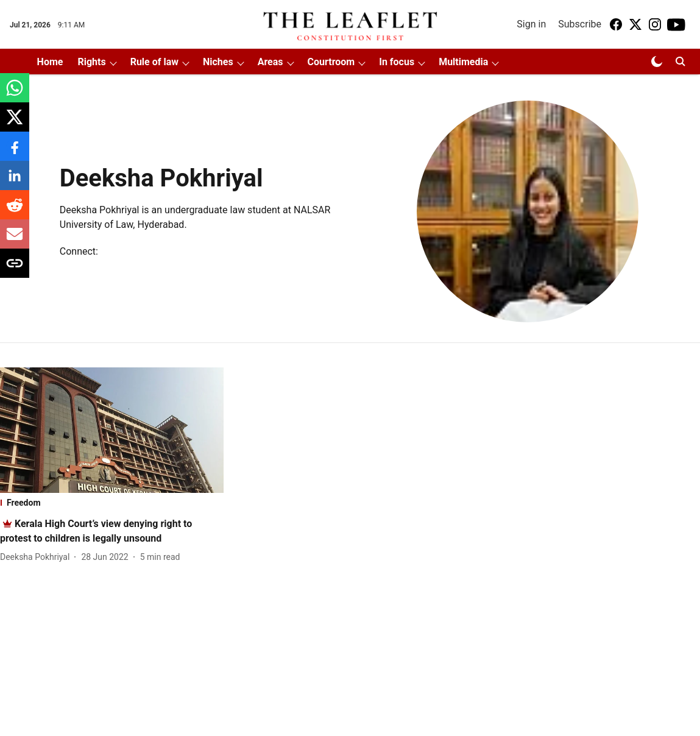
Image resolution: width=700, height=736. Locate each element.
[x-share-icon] (15, 123)
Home (50, 62)
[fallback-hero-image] (112, 430)
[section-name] (112, 503)
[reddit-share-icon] (15, 211)
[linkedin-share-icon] (15, 182)
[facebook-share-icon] (15, 153)
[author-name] (37, 557)
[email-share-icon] (15, 240)
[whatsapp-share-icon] (15, 94)
